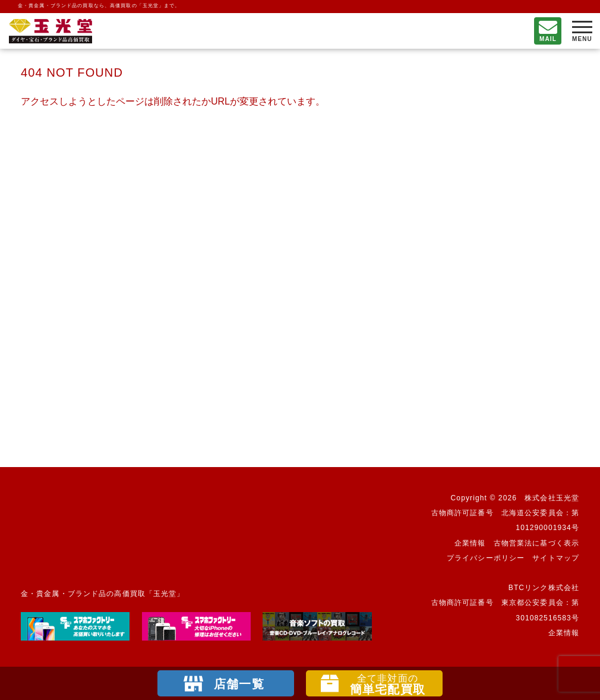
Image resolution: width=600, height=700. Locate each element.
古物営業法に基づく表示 (536, 543)
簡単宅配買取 (388, 685)
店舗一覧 (239, 684)
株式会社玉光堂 (552, 498)
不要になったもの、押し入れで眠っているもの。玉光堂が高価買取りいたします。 (50, 31)
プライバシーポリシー (486, 558)
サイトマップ (556, 558)
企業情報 (470, 543)
